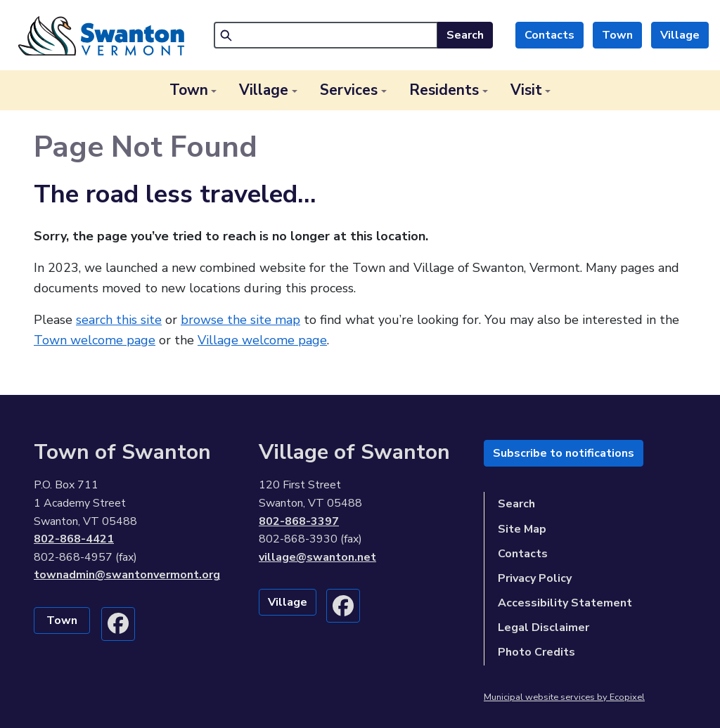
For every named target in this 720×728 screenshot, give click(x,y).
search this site (119, 320)
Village (680, 35)
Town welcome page (95, 340)
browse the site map (240, 320)
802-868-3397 (299, 521)
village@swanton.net (317, 557)
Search (465, 35)
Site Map (522, 529)
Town (617, 35)
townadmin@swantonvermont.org (127, 575)
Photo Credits (536, 652)
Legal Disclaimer (544, 628)
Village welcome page (262, 340)
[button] (193, 90)
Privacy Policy (535, 578)
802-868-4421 (74, 539)
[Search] (326, 35)
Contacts (549, 35)
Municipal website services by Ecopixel (564, 697)
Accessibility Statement (565, 603)
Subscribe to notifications (564, 453)
